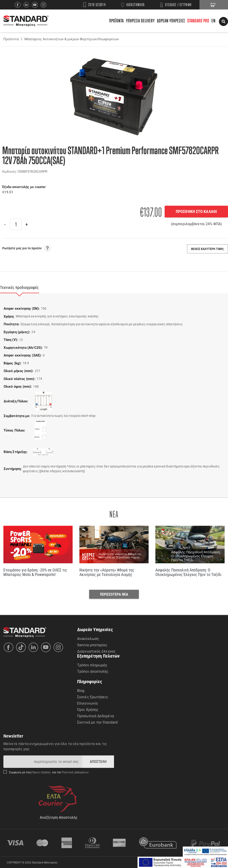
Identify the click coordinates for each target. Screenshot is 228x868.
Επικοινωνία (87, 703)
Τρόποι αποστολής (93, 671)
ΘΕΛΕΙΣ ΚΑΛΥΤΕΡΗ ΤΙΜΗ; (208, 249)
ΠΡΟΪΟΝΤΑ (116, 21)
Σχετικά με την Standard (97, 722)
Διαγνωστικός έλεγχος (96, 651)
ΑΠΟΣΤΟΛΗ (98, 761)
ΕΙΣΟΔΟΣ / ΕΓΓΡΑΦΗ (178, 5)
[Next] (26, 224)
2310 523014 (97, 5)
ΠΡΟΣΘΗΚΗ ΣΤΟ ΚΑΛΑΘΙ (196, 211)
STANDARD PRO (198, 21)
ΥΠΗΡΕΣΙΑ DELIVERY (140, 21)
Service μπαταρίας (92, 645)
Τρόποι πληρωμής (92, 665)
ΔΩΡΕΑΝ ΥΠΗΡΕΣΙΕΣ (171, 21)
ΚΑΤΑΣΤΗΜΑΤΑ (136, 5)
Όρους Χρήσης (42, 772)
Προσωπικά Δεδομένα (96, 716)
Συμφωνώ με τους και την (49, 772)
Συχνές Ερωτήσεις (93, 697)
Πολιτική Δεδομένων (75, 772)
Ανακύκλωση (88, 638)
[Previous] (5, 224)
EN (214, 21)
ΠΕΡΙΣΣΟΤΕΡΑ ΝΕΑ (114, 594)
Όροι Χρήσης (88, 709)
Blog (81, 690)
